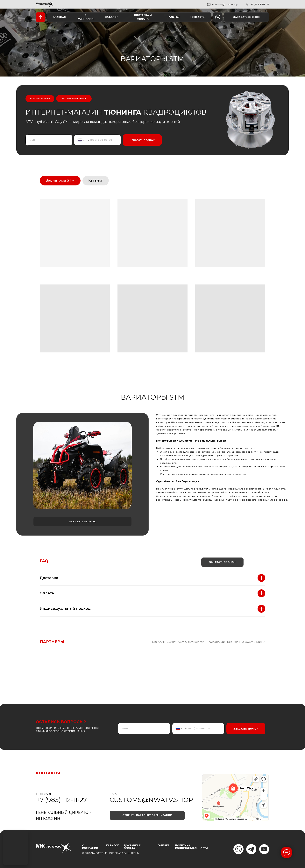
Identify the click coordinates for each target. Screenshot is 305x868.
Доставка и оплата (132, 847)
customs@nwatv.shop (225, 4)
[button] (247, 17)
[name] (49, 140)
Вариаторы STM (60, 180)
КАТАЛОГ (112, 845)
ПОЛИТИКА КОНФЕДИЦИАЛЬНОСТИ (191, 847)
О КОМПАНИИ (90, 847)
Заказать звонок (142, 140)
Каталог (96, 180)
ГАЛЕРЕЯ (164, 845)
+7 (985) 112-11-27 (260, 4)
